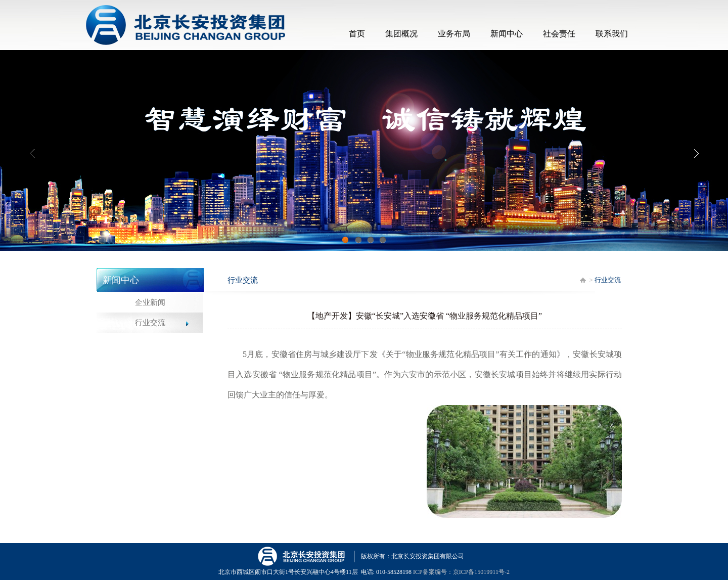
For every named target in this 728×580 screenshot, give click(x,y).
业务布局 (454, 34)
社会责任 (559, 34)
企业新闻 (150, 302)
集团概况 (401, 34)
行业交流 (150, 323)
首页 (357, 34)
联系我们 (612, 34)
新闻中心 (507, 34)
